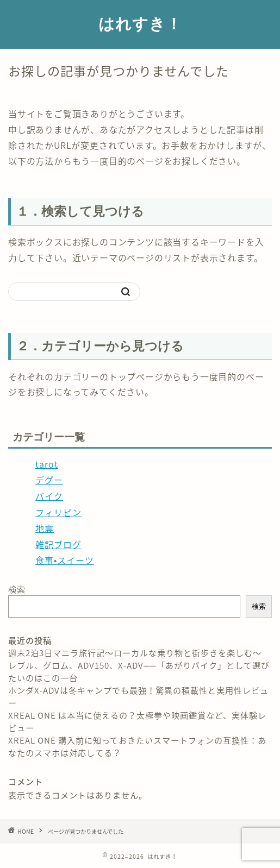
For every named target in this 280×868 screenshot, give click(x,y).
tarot (47, 464)
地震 (45, 528)
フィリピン (58, 512)
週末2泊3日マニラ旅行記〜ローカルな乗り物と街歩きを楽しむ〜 (135, 653)
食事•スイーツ (65, 560)
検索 (17, 589)
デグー (49, 480)
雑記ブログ (58, 544)
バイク (49, 496)
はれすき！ (140, 23)
